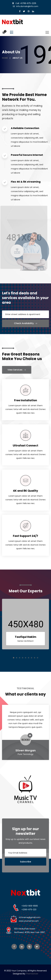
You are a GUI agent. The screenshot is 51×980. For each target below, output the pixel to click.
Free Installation (26, 400)
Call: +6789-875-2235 (24, 3)
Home (5, 58)
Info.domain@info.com (26, 6)
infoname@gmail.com (30, 917)
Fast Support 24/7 (26, 536)
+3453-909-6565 (30, 906)
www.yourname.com (29, 921)
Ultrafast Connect (26, 445)
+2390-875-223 (29, 910)
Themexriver (32, 974)
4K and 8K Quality (26, 491)
